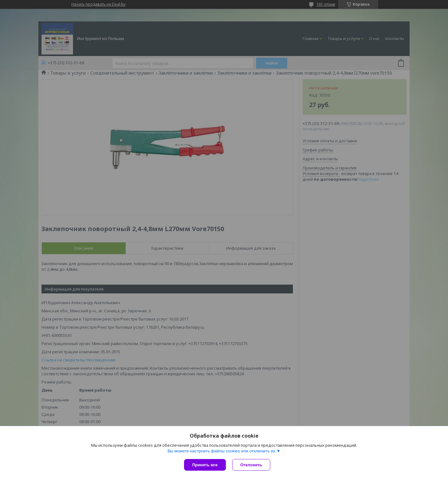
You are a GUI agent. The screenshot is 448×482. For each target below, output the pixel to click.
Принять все (205, 465)
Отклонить (251, 465)
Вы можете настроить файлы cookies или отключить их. (222, 451)
